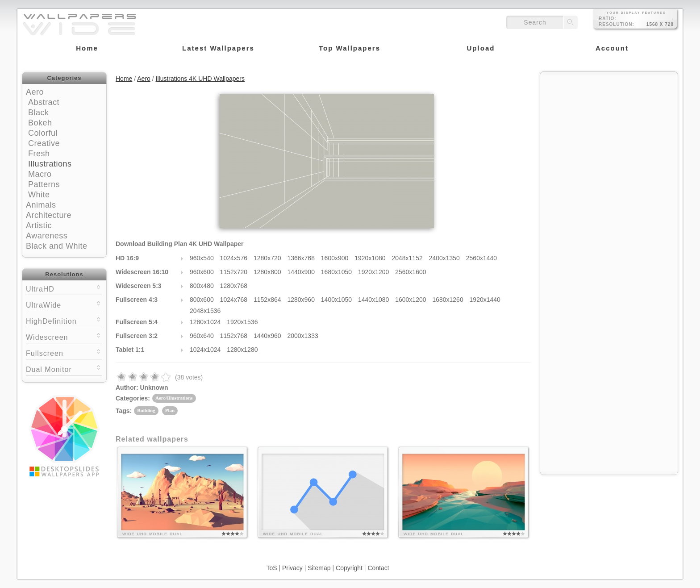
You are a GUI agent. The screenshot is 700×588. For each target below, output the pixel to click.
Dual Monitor (64, 369)
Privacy (292, 568)
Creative (44, 143)
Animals (41, 205)
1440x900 (301, 272)
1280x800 (267, 272)
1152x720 (234, 272)
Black (39, 113)
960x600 (202, 272)
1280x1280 (242, 350)
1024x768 (234, 300)
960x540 (202, 258)
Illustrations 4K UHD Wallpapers (200, 79)
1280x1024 (205, 322)
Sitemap (319, 568)
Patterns (44, 184)
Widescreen (64, 336)
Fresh (39, 154)
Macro (40, 174)
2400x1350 (444, 258)
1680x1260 (448, 300)
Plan (170, 410)
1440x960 (267, 336)
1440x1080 (373, 300)
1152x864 (267, 300)
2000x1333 (302, 336)
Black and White (57, 246)
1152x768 (234, 336)
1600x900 (335, 258)
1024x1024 (205, 350)
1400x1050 (336, 300)
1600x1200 (410, 300)
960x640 (202, 336)
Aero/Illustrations (174, 398)
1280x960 (301, 300)
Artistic (39, 225)
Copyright (349, 568)
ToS (271, 568)
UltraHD (64, 288)
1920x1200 (373, 272)
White (39, 195)
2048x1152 (407, 258)
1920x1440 (485, 300)
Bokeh (40, 123)
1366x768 (301, 258)
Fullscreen (64, 352)
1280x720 (267, 258)
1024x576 (234, 258)
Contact (378, 568)
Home (124, 79)
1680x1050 (336, 272)
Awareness (47, 236)
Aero (35, 92)
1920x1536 (242, 322)
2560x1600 (410, 272)
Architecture (49, 215)
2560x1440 (481, 258)
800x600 (202, 300)
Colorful (43, 133)
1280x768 (234, 286)
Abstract (44, 102)
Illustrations (50, 164)
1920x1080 (370, 258)
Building (146, 410)
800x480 (202, 286)
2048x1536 (205, 311)
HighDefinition (64, 320)
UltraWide (64, 304)
